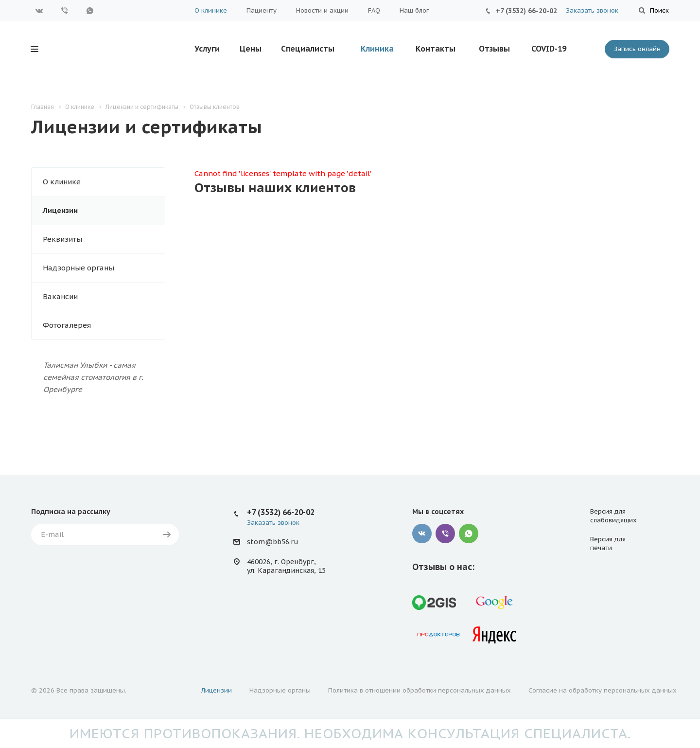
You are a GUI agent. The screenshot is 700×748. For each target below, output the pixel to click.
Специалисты (308, 49)
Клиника (377, 49)
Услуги (207, 49)
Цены (251, 49)
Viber (65, 11)
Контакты (436, 49)
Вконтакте (39, 11)
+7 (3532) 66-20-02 (526, 11)
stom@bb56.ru (272, 542)
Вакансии (60, 296)
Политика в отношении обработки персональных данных (420, 690)
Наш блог (414, 10)
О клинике (211, 10)
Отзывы (494, 49)
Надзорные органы (79, 268)
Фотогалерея (67, 325)
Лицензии (60, 210)
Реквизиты (62, 239)
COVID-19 (549, 49)
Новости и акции (322, 10)
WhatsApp (90, 11)
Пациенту (262, 10)
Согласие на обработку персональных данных (603, 690)
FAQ (374, 10)
